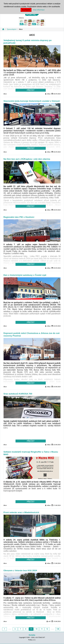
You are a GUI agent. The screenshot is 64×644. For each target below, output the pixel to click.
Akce (5, 94)
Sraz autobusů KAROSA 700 (18, 394)
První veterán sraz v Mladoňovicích (21, 512)
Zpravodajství (12, 29)
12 (47, 629)
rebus (48, 94)
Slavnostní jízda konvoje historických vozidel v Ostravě (32, 101)
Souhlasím (26, 10)
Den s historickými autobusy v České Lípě (25, 275)
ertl (48, 621)
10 (36, 629)
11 (42, 629)
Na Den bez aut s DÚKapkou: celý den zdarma (27, 159)
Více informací (39, 10)
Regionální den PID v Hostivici (19, 217)
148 (58, 629)
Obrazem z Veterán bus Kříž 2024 (20, 570)
